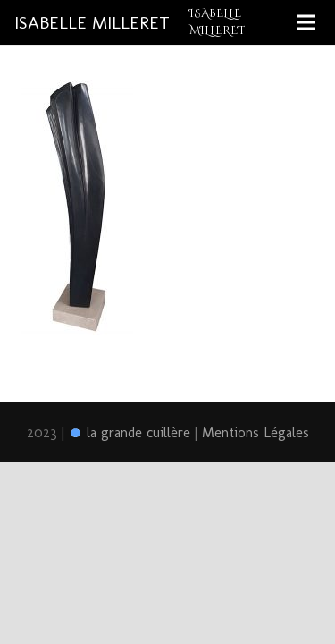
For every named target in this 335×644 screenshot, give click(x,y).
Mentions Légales (255, 432)
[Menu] (306, 22)
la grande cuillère (130, 432)
